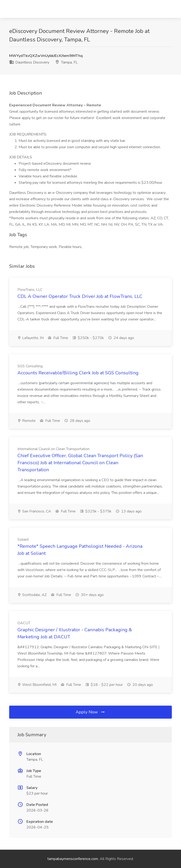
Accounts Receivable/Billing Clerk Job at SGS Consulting (78, 373)
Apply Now (90, 712)
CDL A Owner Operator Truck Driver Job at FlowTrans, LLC (80, 296)
